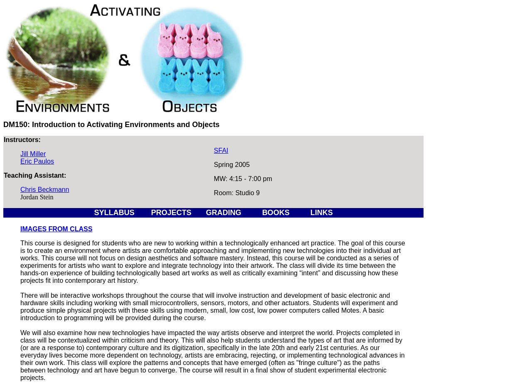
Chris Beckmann (45, 190)
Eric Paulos (37, 161)
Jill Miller (33, 154)
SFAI (221, 151)
